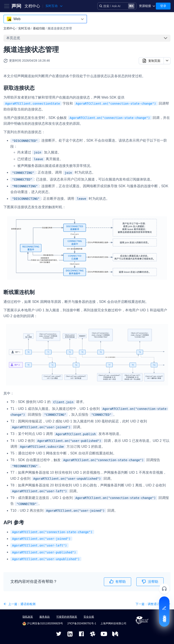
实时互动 (24, 28)
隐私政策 (28, 617)
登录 (163, 6)
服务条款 (45, 617)
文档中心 (32, 6)
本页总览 (13, 38)
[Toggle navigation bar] (7, 6)
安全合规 (89, 617)
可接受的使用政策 (67, 617)
